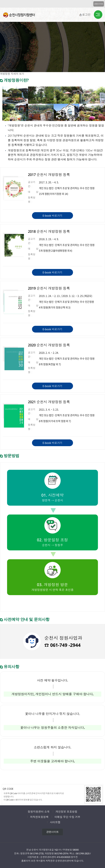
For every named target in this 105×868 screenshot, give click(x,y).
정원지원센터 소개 (39, 812)
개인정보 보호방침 (66, 812)
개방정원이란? (8, 70)
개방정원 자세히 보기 (12, 74)
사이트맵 (55, 822)
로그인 (86, 15)
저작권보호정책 (39, 817)
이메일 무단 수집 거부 (67, 817)
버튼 (98, 15)
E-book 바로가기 (52, 216)
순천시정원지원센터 (22, 15)
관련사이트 (99, 4)
